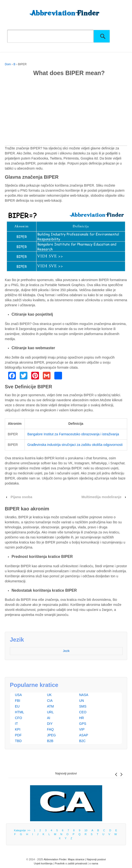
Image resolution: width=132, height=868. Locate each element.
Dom (8, 64)
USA (18, 695)
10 (86, 830)
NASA (84, 695)
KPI (18, 729)
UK (49, 695)
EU (17, 706)
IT (16, 724)
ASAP (84, 735)
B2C (82, 741)
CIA (50, 701)
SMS (83, 706)
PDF (18, 735)
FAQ (50, 729)
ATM (51, 706)
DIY (50, 724)
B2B (50, 741)
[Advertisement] (66, 112)
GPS (83, 724)
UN (82, 701)
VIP (82, 729)
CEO (83, 712)
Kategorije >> (23, 830)
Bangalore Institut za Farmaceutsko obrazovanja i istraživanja (73, 434)
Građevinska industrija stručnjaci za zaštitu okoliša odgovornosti (75, 445)
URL (50, 712)
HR (82, 718)
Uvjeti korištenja (43, 863)
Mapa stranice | (77, 859)
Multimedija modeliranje (101, 497)
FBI (18, 701)
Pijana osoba (21, 497)
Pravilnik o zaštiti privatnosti (71, 863)
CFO (19, 718)
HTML (19, 712)
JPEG (52, 735)
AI (49, 718)
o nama (94, 863)
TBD (18, 741)
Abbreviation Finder (55, 859)
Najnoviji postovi (66, 774)
